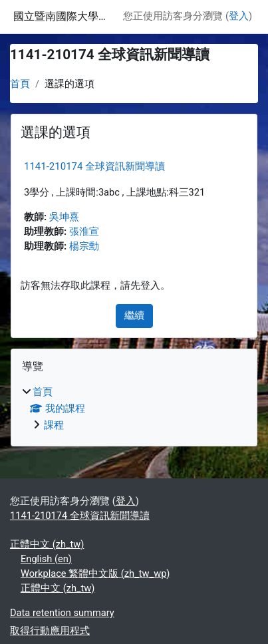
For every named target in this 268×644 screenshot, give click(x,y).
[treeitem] (134, 409)
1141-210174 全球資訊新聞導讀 (94, 166)
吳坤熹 (64, 217)
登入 (239, 16)
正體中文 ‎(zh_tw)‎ (47, 544)
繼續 (134, 315)
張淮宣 (84, 232)
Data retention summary (62, 613)
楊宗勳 (84, 246)
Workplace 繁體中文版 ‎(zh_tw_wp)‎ (95, 573)
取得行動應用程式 (50, 631)
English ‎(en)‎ (46, 559)
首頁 (20, 84)
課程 (54, 425)
